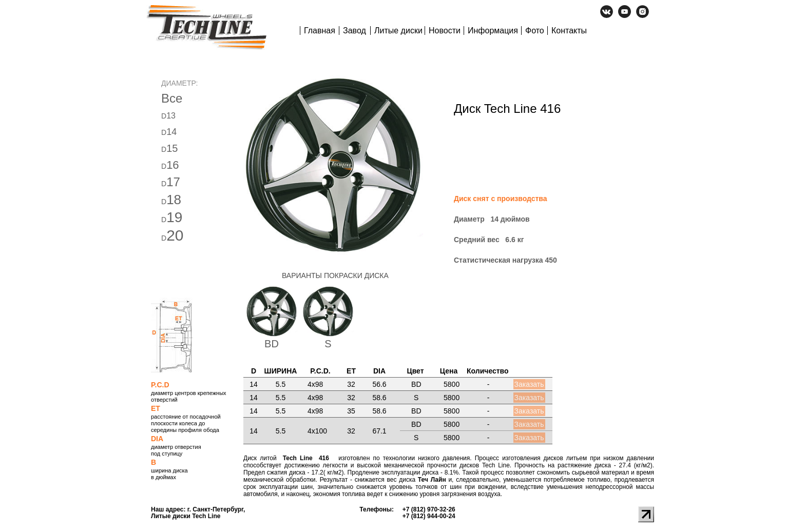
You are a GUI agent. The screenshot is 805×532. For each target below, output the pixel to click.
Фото (535, 31)
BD (272, 344)
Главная (320, 31)
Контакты (569, 31)
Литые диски (398, 31)
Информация (493, 31)
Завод (354, 31)
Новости (445, 31)
